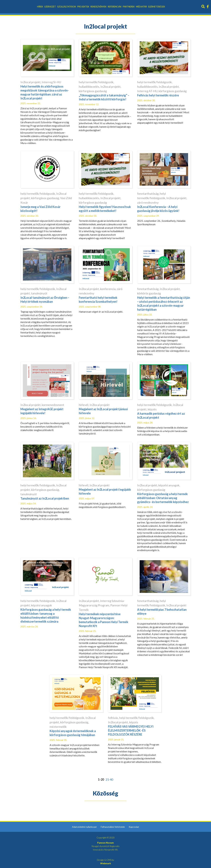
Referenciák (115, 7)
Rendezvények (98, 7)
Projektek (83, 7)
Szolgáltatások (67, 7)
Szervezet (50, 7)
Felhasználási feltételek (113, 827)
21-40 (109, 779)
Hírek (40, 7)
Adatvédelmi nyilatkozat (84, 827)
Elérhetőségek (157, 7)
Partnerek (129, 7)
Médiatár (141, 7)
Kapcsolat (134, 827)
